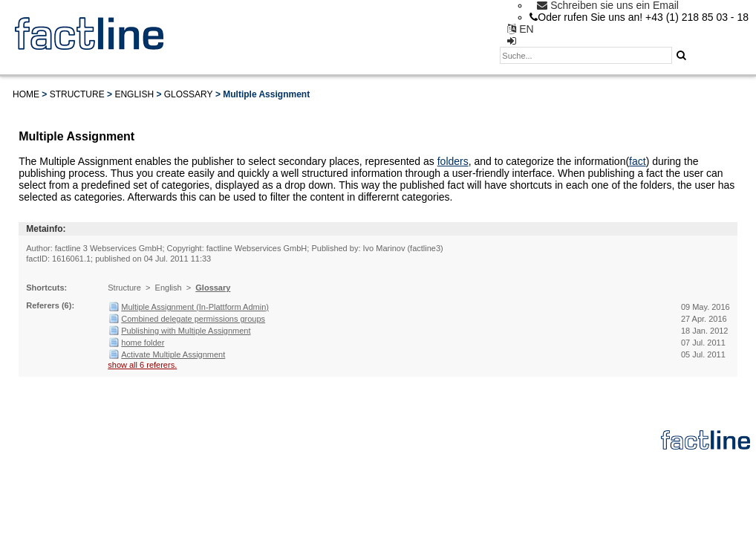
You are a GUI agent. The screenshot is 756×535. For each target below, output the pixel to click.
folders (453, 161)
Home (26, 94)
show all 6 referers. (142, 365)
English (134, 94)
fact (638, 161)
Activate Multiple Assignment (173, 354)
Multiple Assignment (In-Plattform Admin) (195, 307)
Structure (77, 94)
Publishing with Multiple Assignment (186, 331)
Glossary (189, 94)
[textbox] (586, 55)
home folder (143, 343)
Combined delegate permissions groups (193, 319)
